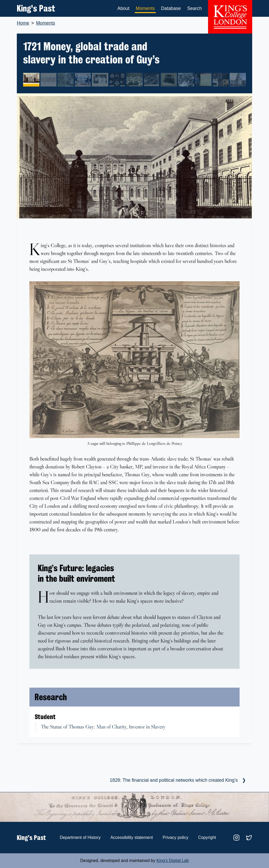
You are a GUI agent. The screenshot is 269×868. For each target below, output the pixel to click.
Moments (145, 8)
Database (171, 8)
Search (194, 8)
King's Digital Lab (172, 861)
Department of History (80, 837)
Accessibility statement (132, 837)
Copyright (207, 837)
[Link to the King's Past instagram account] (236, 837)
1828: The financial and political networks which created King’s (174, 780)
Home (23, 23)
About (123, 8)
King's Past (36, 8)
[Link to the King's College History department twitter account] (249, 837)
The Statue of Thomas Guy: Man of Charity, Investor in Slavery (103, 727)
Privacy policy (175, 837)
